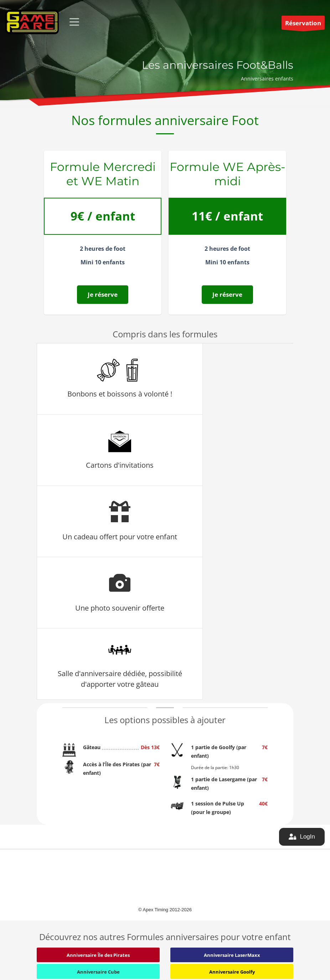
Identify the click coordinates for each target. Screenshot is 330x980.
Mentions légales (233, 877)
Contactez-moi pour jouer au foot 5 (163, 911)
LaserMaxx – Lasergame (62, 897)
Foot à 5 (45, 905)
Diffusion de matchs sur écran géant (157, 883)
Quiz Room (48, 888)
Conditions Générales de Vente (247, 868)
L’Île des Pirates (53, 923)
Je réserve (103, 294)
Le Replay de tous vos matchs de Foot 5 (160, 899)
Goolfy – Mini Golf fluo (60, 914)
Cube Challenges (54, 879)
